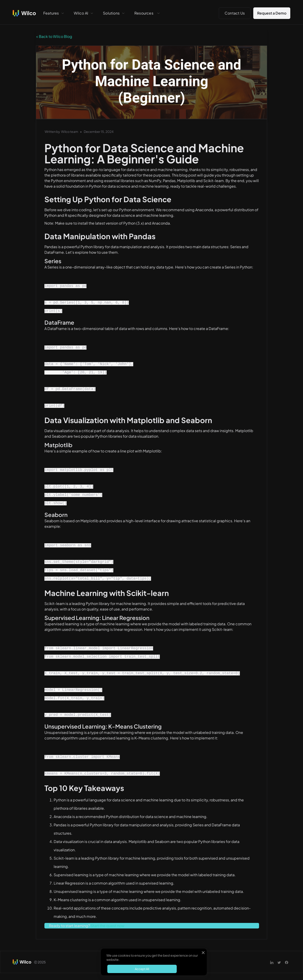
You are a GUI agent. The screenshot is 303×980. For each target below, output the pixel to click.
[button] (54, 13)
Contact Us (235, 13)
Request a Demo (272, 13)
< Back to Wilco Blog (54, 36)
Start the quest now (108, 926)
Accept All (142, 969)
